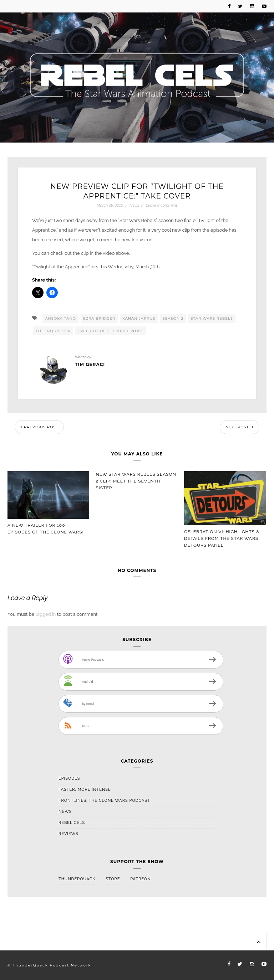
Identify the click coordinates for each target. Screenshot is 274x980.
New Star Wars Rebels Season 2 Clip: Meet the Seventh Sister (136, 481)
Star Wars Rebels (212, 318)
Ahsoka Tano (60, 318)
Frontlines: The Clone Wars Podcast (104, 801)
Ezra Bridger (99, 318)
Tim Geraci (90, 365)
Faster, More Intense (85, 790)
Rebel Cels (72, 823)
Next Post (240, 427)
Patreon (140, 879)
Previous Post (39, 427)
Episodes (69, 778)
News (134, 205)
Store (113, 879)
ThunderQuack (77, 879)
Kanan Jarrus (139, 318)
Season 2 (173, 318)
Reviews (68, 834)
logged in (46, 614)
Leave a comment (161, 205)
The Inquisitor (53, 331)
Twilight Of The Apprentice (111, 331)
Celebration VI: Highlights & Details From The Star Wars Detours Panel (222, 538)
